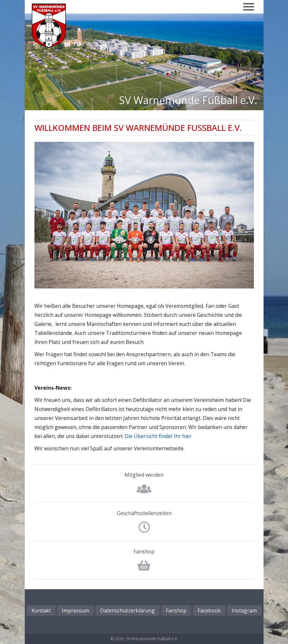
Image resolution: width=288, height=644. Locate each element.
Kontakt (41, 610)
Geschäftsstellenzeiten (144, 513)
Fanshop (144, 551)
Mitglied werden (144, 475)
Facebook (209, 610)
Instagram (244, 610)
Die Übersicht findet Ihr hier (158, 436)
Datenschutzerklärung (127, 610)
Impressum (75, 610)
